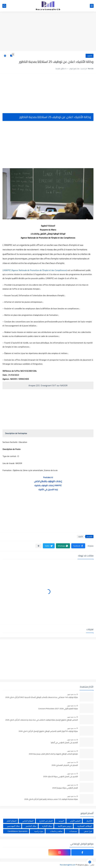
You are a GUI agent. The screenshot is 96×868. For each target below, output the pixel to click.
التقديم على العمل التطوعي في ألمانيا (64, 743)
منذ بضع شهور (71, 694)
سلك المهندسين (13, 826)
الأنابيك (90, 56)
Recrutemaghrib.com (68, 865)
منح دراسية (39, 831)
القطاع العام (12, 821)
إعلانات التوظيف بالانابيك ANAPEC (48, 485)
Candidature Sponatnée (18, 831)
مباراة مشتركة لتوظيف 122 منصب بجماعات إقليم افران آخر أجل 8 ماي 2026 (51, 799)
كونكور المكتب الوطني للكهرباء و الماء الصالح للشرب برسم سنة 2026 (53, 754)
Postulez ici (48, 477)
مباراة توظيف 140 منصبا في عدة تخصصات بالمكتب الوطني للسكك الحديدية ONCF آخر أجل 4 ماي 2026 (42, 697)
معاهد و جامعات (56, 831)
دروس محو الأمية (65, 826)
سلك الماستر (31, 826)
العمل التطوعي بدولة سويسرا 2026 (65, 788)
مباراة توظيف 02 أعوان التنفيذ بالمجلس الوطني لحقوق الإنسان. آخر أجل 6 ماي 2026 (48, 731)
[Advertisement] (48, 32)
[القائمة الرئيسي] (92, 6)
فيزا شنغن (88, 831)
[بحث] (4, 6)
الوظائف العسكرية (85, 826)
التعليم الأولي (75, 821)
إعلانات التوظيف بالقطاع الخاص (48, 481)
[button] (78, 546)
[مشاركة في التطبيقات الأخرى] (39, 546)
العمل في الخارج (46, 821)
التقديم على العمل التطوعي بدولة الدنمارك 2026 (60, 777)
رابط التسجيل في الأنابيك (48, 489)
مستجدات (73, 831)
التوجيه (61, 821)
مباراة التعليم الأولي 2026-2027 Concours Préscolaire (58, 709)
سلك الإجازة (47, 826)
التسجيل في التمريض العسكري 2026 (65, 765)
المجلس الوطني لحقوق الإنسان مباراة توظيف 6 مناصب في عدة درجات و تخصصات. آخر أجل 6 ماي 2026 (42, 720)
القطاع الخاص (28, 821)
